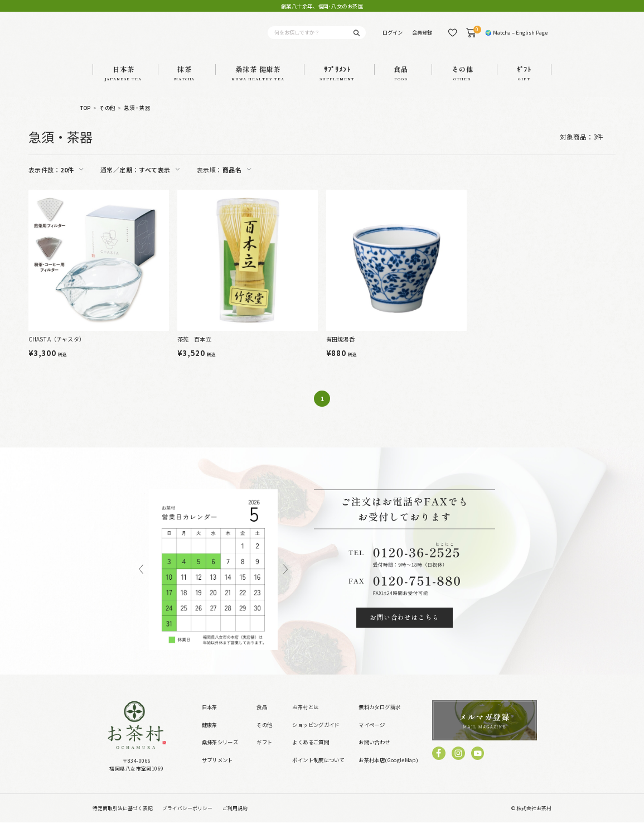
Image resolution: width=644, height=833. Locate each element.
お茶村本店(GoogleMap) (388, 771)
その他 (107, 119)
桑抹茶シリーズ (220, 753)
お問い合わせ (374, 753)
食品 (262, 718)
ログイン (393, 38)
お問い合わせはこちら (405, 628)
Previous (141, 581)
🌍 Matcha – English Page (516, 38)
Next (285, 581)
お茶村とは (305, 718)
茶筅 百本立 (194, 350)
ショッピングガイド (316, 735)
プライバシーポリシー (187, 818)
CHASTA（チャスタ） (57, 350)
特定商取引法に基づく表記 (123, 818)
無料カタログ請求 (379, 718)
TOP (85, 119)
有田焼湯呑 (340, 350)
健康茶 (210, 735)
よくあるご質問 (311, 753)
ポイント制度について (318, 771)
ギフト (264, 753)
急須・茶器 (137, 119)
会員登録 (422, 38)
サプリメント (217, 771)
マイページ (372, 735)
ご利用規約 (235, 818)
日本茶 (210, 718)
